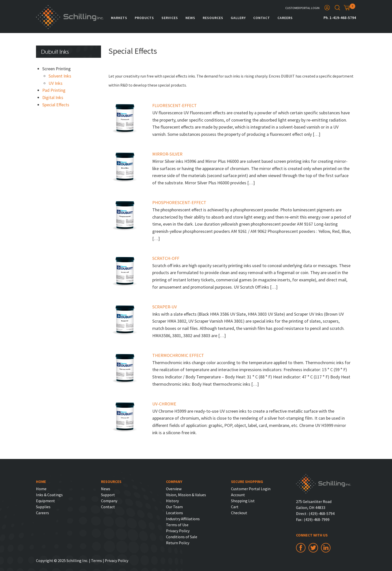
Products (144, 18)
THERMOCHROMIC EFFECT (178, 355)
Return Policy (178, 543)
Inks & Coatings (49, 495)
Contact (262, 18)
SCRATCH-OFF (166, 258)
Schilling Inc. (70, 17)
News (190, 18)
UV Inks (55, 83)
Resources (213, 18)
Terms (96, 560)
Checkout (239, 513)
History (172, 501)
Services (170, 18)
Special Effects (56, 105)
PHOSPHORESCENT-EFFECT (179, 202)
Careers (285, 18)
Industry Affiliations (183, 519)
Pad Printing (54, 90)
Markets (119, 18)
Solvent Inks (60, 76)
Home (41, 489)
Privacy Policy (178, 531)
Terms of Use (177, 525)
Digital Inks (53, 97)
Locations (174, 513)
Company (109, 501)
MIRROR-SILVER (167, 154)
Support (108, 495)
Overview (174, 489)
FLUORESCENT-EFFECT (174, 105)
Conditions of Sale (182, 537)
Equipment (45, 501)
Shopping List (243, 501)
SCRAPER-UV (164, 307)
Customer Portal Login (302, 8)
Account (238, 495)
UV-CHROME (164, 404)
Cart (235, 507)
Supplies (43, 507)
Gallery (238, 18)
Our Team (174, 507)
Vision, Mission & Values (186, 495)
